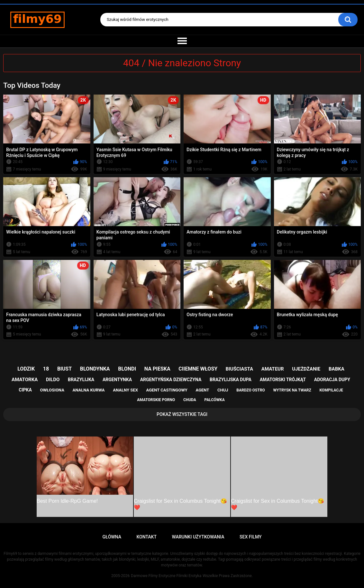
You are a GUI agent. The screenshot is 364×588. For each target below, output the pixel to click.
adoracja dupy (332, 380)
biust (64, 369)
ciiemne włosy (198, 369)
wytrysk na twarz (292, 390)
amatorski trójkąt (283, 380)
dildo (53, 380)
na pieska (157, 369)
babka (337, 369)
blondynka (95, 369)
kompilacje (331, 390)
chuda (190, 400)
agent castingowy (167, 390)
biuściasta (239, 369)
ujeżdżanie (306, 369)
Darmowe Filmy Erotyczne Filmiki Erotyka (166, 576)
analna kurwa (89, 390)
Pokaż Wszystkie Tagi (182, 414)
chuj (223, 390)
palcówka (215, 400)
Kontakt (146, 537)
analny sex (125, 390)
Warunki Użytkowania (198, 537)
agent (203, 390)
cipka (25, 390)
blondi (127, 369)
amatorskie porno (156, 400)
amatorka (25, 380)
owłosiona (52, 390)
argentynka (117, 380)
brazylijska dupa (231, 380)
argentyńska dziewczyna (171, 380)
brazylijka (81, 380)
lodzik (26, 369)
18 (46, 369)
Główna (112, 537)
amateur (273, 369)
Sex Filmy (251, 537)
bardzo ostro (251, 390)
